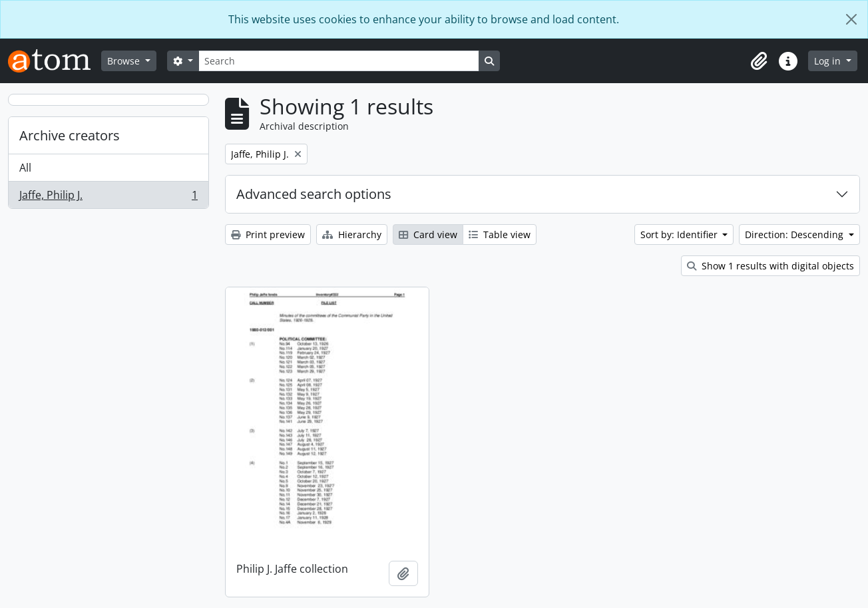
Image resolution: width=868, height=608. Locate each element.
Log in (829, 61)
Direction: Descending (795, 234)
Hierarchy (352, 234)
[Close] (851, 19)
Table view (500, 234)
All (25, 168)
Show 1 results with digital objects (770, 266)
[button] (759, 61)
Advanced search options (314, 194)
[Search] (339, 61)
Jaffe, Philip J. (108, 198)
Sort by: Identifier (680, 234)
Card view (428, 234)
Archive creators (70, 135)
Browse (125, 61)
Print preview (268, 234)
